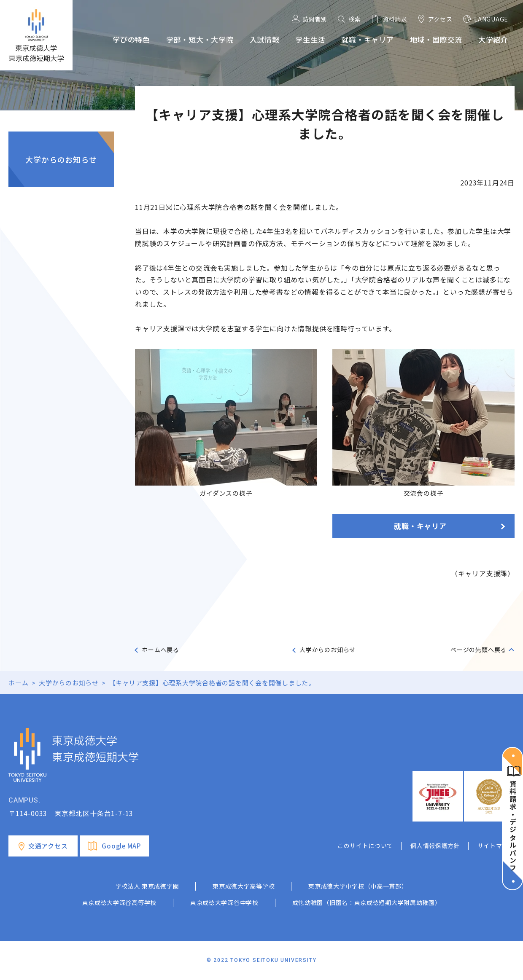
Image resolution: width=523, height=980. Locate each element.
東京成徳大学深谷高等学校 (119, 902)
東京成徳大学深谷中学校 (224, 902)
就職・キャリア (420, 526)
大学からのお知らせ (61, 159)
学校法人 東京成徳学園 (147, 886)
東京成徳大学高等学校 (244, 886)
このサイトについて (365, 846)
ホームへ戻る (160, 650)
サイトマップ (496, 846)
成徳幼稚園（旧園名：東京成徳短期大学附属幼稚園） (367, 902)
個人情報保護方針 (435, 846)
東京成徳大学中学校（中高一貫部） (358, 886)
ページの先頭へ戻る (479, 650)
